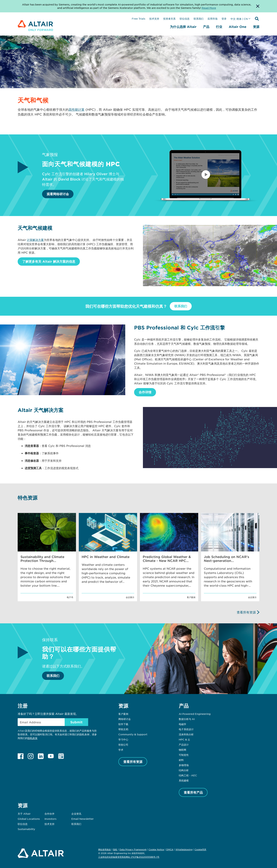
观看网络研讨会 (58, 194)
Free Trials (138, 19)
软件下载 (123, 724)
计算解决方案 (35, 240)
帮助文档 (123, 729)
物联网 (182, 750)
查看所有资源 (246, 612)
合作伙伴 (49, 814)
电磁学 (182, 724)
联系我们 (199, 19)
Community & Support (133, 734)
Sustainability (26, 829)
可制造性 (184, 755)
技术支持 (154, 19)
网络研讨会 (125, 719)
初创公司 (123, 745)
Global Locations (29, 819)
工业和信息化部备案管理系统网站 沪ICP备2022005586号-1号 (129, 857)
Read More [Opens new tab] (209, 8)
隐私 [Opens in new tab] (115, 849)
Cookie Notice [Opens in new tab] (156, 849)
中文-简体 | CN (239, 19)
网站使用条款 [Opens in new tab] (105, 849)
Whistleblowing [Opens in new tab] (184, 849)
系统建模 (184, 780)
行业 (219, 27)
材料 (181, 760)
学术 (121, 750)
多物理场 (184, 765)
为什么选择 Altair (183, 27)
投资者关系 (169, 19)
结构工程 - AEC (188, 775)
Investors (50, 819)
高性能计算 (76, 110)
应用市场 (213, 19)
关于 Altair (24, 814)
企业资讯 (76, 814)
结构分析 (184, 770)
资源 (256, 27)
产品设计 (184, 745)
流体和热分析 (186, 734)
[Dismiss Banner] (258, 6)
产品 (206, 27)
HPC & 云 (184, 739)
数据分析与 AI (187, 719)
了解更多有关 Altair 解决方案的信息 (49, 261)
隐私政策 (33, 738)
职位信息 (185, 19)
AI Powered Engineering (195, 714)
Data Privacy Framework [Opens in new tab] (133, 849)
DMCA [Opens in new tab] (170, 849)
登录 (224, 19)
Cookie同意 (200, 850)
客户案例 (123, 714)
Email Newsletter (82, 819)
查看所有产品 (193, 792)
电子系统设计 (186, 729)
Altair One (238, 27)
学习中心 (123, 739)
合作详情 (145, 392)
